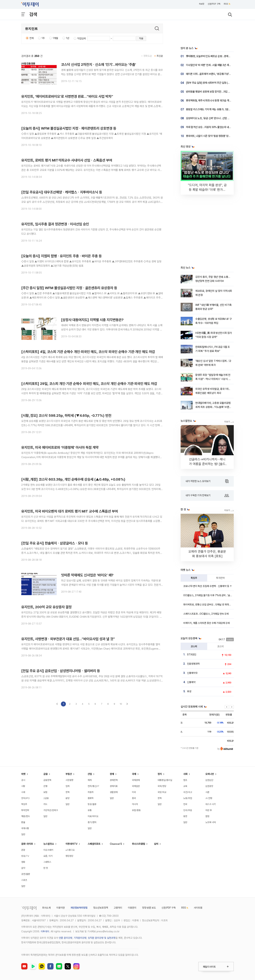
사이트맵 (198, 908)
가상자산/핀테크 (51, 810)
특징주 (194, 578)
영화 (23, 862)
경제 (112, 774)
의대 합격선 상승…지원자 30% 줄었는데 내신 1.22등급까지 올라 (218, 127)
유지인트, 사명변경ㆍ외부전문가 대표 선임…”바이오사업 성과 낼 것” (68, 639)
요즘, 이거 (48, 856)
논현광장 (209, 786)
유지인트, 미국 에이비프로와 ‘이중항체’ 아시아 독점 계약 (60, 447)
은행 (45, 786)
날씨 (156, 844)
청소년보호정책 (101, 908)
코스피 (194, 646)
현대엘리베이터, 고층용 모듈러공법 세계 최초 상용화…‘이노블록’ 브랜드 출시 (213, 407)
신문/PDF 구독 (214, 4)
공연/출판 (26, 874)
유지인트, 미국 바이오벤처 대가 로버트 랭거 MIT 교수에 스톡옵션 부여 (70, 511)
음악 (23, 868)
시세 (23, 792)
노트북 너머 (211, 822)
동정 (185, 816)
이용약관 (61, 908)
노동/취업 (188, 798)
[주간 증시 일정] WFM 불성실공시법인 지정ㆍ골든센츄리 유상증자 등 (69, 288)
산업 (90, 774)
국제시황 (25, 828)
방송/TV (25, 856)
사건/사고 (188, 792)
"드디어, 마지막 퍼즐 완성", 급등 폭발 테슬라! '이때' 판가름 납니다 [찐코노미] (207, 190)
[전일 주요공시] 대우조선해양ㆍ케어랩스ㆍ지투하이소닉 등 (62, 192)
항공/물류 (92, 804)
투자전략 (220, 578)
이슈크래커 (48, 850)
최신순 (160, 56)
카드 (45, 804)
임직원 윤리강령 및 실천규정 (102, 938)
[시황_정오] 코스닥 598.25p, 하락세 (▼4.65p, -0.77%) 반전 (66, 416)
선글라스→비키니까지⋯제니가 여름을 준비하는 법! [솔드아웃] (207, 464)
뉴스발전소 (49, 844)
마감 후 (209, 810)
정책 (67, 792)
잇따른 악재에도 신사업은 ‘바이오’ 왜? (87, 575)
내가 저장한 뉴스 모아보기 (207, 481)
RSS (227, 4)
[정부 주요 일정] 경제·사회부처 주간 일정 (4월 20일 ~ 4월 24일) (218, 83)
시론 (207, 792)
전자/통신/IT (93, 786)
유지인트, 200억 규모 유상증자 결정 (46, 607)
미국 (134, 792)
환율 (23, 822)
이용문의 (132, 908)
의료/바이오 (93, 816)
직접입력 (81, 38)
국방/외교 (162, 792)
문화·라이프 (27, 844)
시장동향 (69, 780)
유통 (90, 810)
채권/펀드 (26, 816)
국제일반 (136, 786)
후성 (189, 691)
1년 (68, 38)
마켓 (23, 774)
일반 (23, 834)
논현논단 (209, 780)
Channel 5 (116, 844)
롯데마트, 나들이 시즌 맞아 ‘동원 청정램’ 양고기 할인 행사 (214, 136)
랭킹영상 (69, 856)
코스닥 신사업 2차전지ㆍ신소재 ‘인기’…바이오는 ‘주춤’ (99, 65)
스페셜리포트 (94, 844)
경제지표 (114, 786)
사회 (185, 774)
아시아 (135, 804)
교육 (185, 786)
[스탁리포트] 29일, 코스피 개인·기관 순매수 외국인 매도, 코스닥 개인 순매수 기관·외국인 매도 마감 (89, 384)
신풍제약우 (192, 673)
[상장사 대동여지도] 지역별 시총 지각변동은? (92, 320)
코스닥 (220, 646)
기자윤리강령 (80, 938)
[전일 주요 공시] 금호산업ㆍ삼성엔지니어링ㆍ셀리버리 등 (61, 671)
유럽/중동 (136, 810)
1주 (43, 38)
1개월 (55, 38)
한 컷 (46, 868)
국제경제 (136, 780)
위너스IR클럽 (138, 844)
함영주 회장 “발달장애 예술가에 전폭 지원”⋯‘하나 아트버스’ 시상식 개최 (213, 379)
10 (121, 704)
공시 (23, 780)
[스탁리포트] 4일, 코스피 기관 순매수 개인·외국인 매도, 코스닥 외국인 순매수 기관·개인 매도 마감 (88, 352)
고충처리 (118, 908)
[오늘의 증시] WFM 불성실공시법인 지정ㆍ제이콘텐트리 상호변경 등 (69, 128)
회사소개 (46, 908)
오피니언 (210, 774)
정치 (160, 774)
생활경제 (114, 792)
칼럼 (207, 816)
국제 (134, 774)
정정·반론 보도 (149, 908)
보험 (45, 792)
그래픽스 (47, 862)
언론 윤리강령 (66, 938)
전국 (185, 804)
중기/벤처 (92, 822)
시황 (23, 786)
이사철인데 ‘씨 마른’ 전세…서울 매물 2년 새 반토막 (211, 65)
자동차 (91, 792)
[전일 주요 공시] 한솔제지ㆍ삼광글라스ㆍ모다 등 (55, 543)
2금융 (46, 798)
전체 (32, 38)
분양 (67, 798)
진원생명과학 (193, 664)
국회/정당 (162, 786)
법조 (185, 780)
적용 (141, 38)
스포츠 (24, 880)
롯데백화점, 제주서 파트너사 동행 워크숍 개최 (209, 101)
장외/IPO (25, 798)
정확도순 (148, 56)
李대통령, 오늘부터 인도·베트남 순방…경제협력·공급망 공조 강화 (218, 56)
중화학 (91, 798)
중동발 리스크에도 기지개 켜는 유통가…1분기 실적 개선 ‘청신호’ (217, 109)
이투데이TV (72, 844)
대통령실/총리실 (165, 780)
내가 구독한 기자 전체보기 (207, 495)
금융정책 (47, 780)
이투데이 (45, 931)
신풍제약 (191, 682)
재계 (90, 780)
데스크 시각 (211, 804)
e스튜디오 (70, 850)
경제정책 (114, 780)
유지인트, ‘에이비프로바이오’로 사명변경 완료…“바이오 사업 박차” (67, 96)
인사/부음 (188, 810)
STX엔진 (192, 655)
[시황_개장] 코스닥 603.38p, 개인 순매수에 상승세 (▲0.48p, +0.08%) (73, 479)
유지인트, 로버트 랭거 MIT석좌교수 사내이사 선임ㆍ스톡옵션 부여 (67, 160)
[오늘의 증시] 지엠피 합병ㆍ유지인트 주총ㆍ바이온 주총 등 (61, 256)
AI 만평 (209, 798)
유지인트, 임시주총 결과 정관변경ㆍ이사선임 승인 (55, 224)
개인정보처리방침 (79, 908)
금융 (46, 774)
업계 (67, 786)
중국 (134, 798)
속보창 (202, 4)
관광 (23, 850)
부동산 (69, 774)
